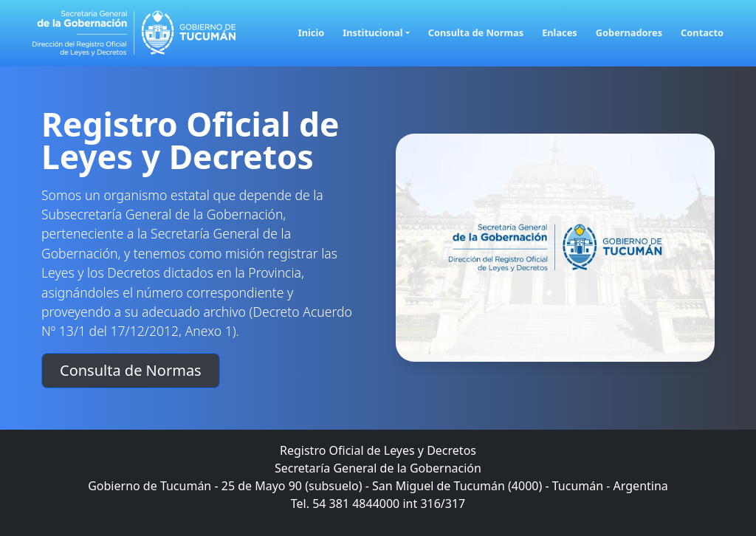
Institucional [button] (372, 32)
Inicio (312, 32)
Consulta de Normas (476, 32)
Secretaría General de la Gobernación (378, 468)
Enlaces (560, 32)
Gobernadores (629, 32)
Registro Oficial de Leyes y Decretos (190, 140)
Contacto (702, 32)
